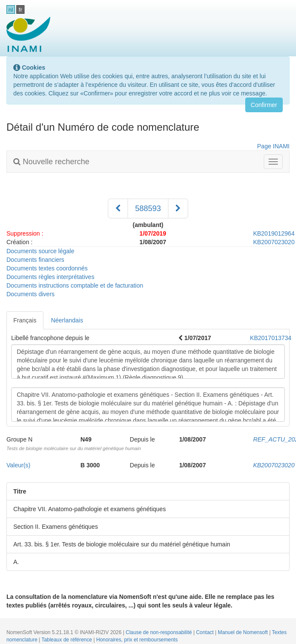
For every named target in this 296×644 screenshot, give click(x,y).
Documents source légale (40, 251)
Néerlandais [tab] (67, 320)
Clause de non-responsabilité (160, 632)
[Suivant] (178, 209)
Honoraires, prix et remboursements (137, 640)
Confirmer (264, 105)
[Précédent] (118, 209)
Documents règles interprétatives (50, 277)
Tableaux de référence (68, 640)
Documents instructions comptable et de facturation (75, 285)
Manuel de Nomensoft (244, 632)
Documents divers (31, 294)
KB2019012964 (274, 233)
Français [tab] (25, 320)
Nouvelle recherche (51, 162)
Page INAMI (273, 146)
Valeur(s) (18, 465)
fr (21, 10)
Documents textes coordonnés (47, 268)
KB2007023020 (274, 242)
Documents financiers (35, 260)
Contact (205, 632)
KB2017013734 (271, 338)
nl (11, 10)
